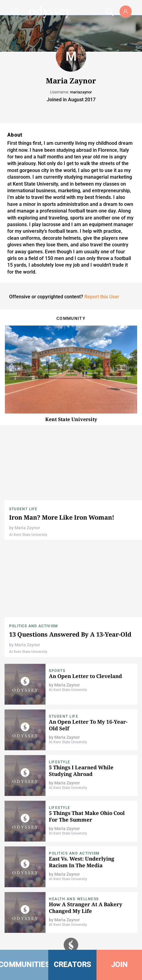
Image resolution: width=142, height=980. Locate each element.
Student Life (23, 509)
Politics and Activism (34, 626)
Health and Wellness (74, 899)
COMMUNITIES (24, 965)
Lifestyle (60, 762)
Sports (57, 671)
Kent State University (71, 419)
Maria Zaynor (27, 528)
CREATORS (73, 965)
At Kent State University (28, 535)
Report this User (102, 297)
